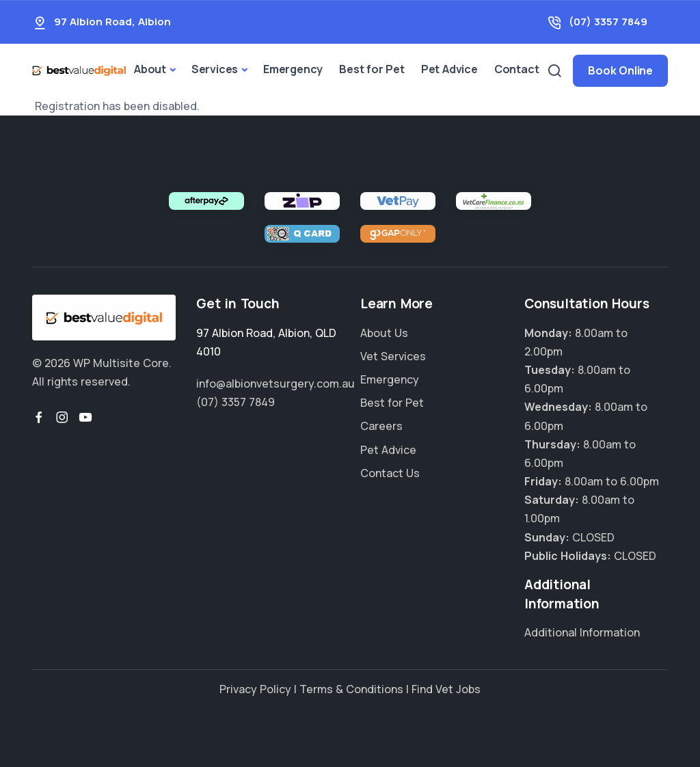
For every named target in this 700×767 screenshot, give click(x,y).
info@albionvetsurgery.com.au (275, 383)
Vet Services (393, 356)
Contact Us (390, 473)
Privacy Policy (255, 689)
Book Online (620, 70)
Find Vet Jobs (446, 689)
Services (215, 69)
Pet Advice (449, 69)
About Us (384, 333)
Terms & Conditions (351, 689)
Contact (517, 69)
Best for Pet (372, 69)
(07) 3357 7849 (608, 22)
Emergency (293, 69)
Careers (381, 426)
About (150, 69)
